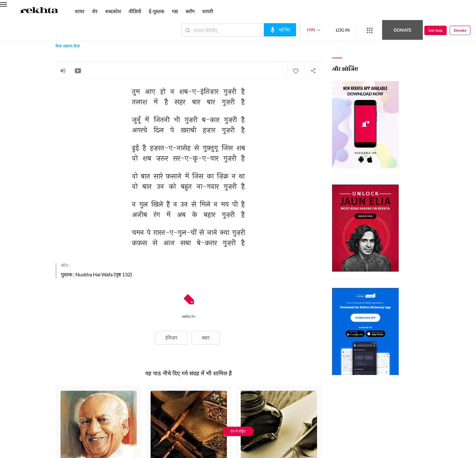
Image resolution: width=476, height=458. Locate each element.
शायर (80, 11)
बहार (206, 338)
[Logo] (39, 11)
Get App (435, 30)
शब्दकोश (113, 11)
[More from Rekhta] (370, 30)
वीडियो (135, 11)
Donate (403, 30)
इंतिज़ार (171, 338)
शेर (95, 11)
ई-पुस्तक (156, 11)
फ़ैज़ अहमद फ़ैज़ (68, 46)
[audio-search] (280, 30)
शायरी (208, 11)
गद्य (175, 11)
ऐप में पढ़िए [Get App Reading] (238, 431)
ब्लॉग (190, 11)
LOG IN (343, 30)
